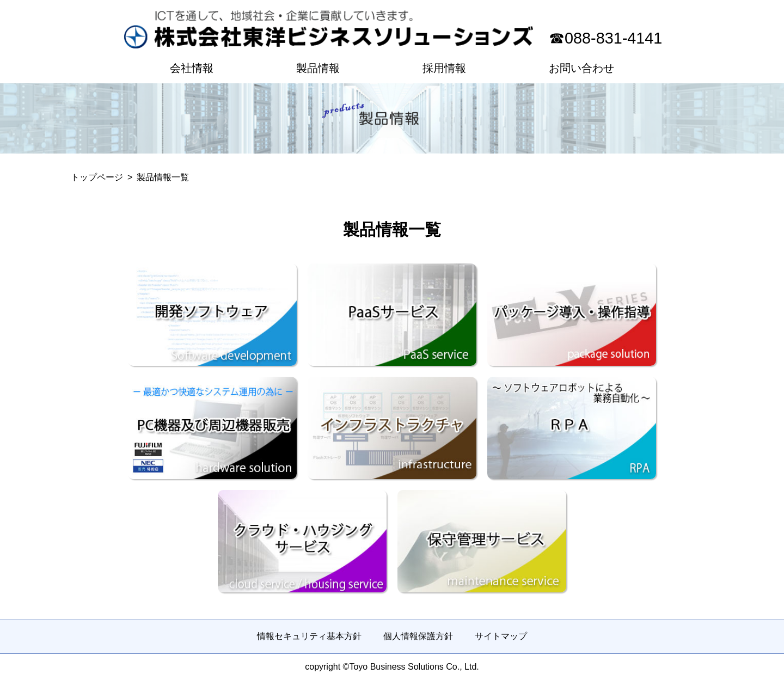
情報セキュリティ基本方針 (309, 636)
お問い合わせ (581, 68)
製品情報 (318, 68)
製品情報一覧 (163, 177)
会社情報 (192, 68)
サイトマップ (501, 636)
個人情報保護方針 (418, 636)
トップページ (97, 177)
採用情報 (444, 68)
